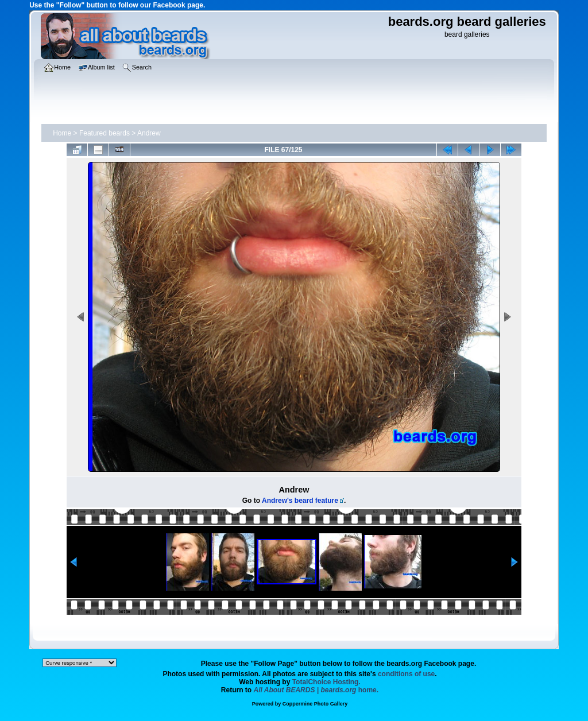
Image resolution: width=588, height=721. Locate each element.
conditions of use (406, 674)
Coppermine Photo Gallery (315, 704)
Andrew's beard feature (300, 501)
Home (62, 133)
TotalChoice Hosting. (326, 682)
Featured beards (105, 133)
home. (316, 690)
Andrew (149, 133)
